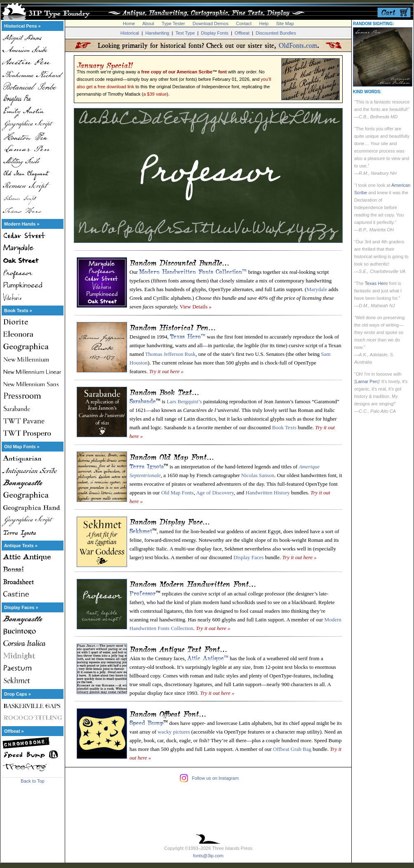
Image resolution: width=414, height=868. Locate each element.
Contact (244, 24)
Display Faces (248, 557)
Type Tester (173, 24)
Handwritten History (268, 493)
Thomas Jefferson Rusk (171, 354)
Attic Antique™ (208, 657)
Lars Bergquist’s (184, 401)
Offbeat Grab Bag (292, 749)
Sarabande (143, 400)
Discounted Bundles (276, 33)
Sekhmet (141, 530)
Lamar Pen (367, 381)
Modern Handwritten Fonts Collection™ (193, 271)
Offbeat (242, 33)
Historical (130, 33)
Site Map (285, 24)
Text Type (185, 33)
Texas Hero (376, 283)
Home (129, 24)
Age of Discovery (215, 493)
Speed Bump (146, 722)
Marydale (317, 289)
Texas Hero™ (188, 336)
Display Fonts (215, 33)
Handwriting (157, 33)
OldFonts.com (298, 45)
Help (264, 24)
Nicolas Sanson (258, 475)
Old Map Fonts (178, 493)
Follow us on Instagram (215, 778)
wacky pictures (174, 732)
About (148, 24)
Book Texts (284, 427)
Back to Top (32, 781)
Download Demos (211, 24)
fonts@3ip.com (208, 856)
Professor (143, 593)
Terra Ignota (147, 466)
